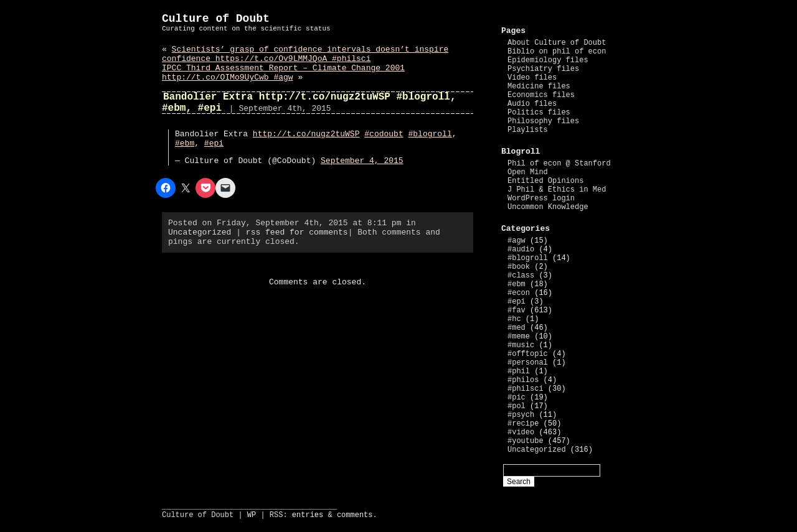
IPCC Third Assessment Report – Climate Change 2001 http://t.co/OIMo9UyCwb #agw (283, 73)
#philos (523, 380)
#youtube (526, 441)
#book (519, 267)
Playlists (528, 130)
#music (521, 345)
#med (516, 328)
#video (521, 432)
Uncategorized (200, 232)
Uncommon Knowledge (548, 207)
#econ (519, 293)
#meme (519, 337)
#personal (528, 363)
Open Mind (528, 172)
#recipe (523, 424)
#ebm (185, 143)
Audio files (532, 104)
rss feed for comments (297, 232)
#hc (514, 319)
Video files (532, 78)
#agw (516, 241)
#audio (521, 250)
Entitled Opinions (545, 181)
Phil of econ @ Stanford (559, 164)
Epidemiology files (548, 60)
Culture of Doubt (216, 19)
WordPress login (541, 198)
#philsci (526, 389)
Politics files (539, 113)
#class (521, 276)
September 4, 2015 (362, 161)
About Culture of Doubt (557, 43)
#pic (516, 398)
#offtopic (528, 354)
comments (355, 515)
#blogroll (430, 134)
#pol (516, 406)
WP (252, 515)
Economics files (541, 95)
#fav (516, 310)
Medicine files (539, 86)
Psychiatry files (543, 69)
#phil (519, 371)
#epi (214, 143)
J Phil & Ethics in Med (557, 190)
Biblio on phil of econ (557, 52)
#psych (521, 415)
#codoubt (384, 134)
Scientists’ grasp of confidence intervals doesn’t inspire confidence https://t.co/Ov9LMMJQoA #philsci (305, 54)
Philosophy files (543, 121)
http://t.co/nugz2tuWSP (306, 134)
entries (308, 515)
